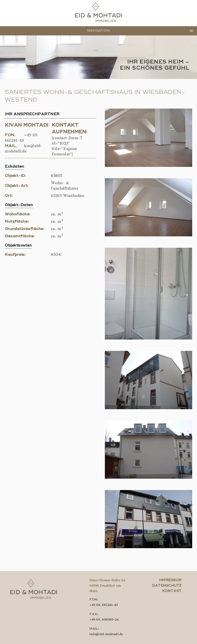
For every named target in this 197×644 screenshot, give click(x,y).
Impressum (170, 580)
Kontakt (172, 591)
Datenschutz (167, 586)
